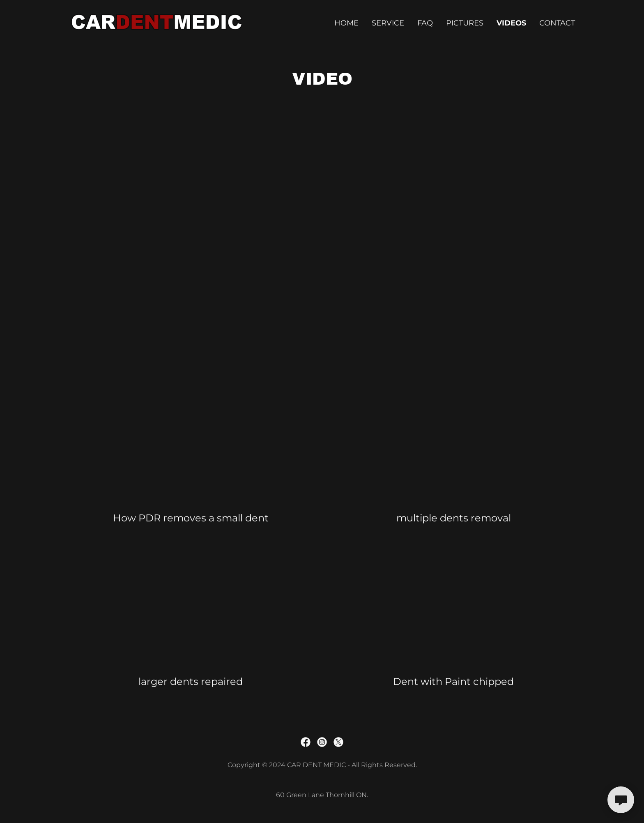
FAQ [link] (425, 23)
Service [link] (388, 23)
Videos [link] (511, 23)
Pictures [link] (465, 23)
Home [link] (346, 23)
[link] (158, 21)
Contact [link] (557, 23)
